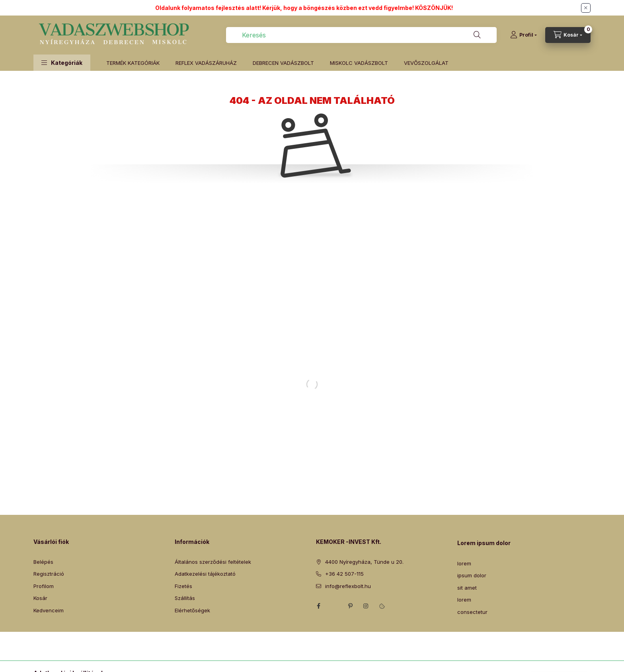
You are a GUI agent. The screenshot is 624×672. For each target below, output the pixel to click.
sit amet (467, 588)
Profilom (44, 586)
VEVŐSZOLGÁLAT (426, 63)
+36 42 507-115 (344, 574)
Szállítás (185, 598)
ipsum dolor (472, 575)
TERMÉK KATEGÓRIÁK (133, 63)
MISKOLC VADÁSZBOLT (359, 63)
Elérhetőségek (192, 610)
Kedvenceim (49, 610)
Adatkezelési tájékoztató (205, 574)
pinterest (350, 606)
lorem (464, 563)
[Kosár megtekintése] (568, 35)
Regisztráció (49, 574)
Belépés (43, 562)
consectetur (472, 612)
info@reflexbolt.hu (348, 586)
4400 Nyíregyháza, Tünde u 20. (364, 562)
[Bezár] (586, 8)
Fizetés (183, 586)
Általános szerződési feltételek (213, 562)
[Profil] (524, 35)
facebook (318, 606)
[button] (62, 63)
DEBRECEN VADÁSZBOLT (283, 63)
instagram (366, 606)
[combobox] (361, 35)
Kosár (40, 598)
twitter (334, 606)
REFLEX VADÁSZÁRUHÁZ (206, 63)
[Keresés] (477, 35)
